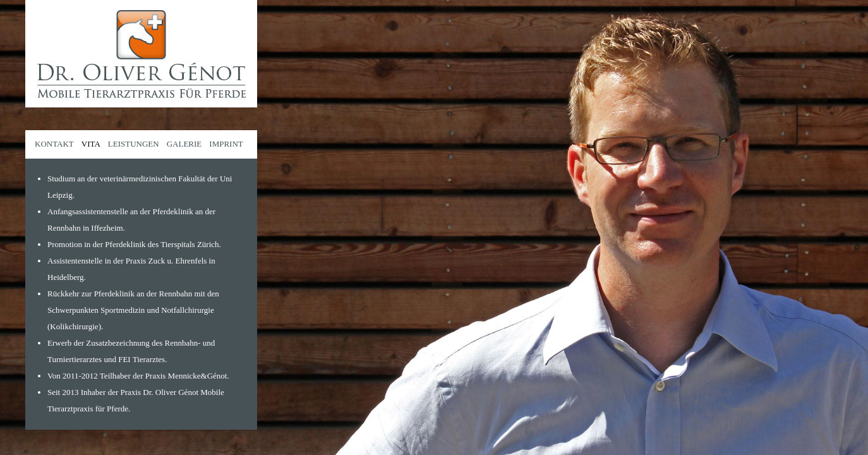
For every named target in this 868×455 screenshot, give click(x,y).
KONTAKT (54, 144)
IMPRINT (226, 144)
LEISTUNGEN (134, 144)
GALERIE (184, 144)
